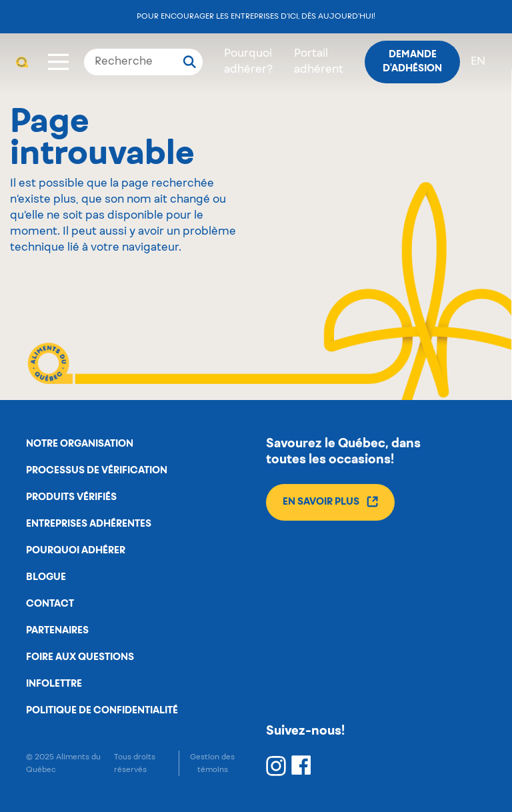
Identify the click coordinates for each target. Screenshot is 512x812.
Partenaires (57, 631)
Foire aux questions (80, 657)
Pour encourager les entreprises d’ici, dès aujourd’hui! (256, 16)
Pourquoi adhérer (76, 551)
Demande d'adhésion (412, 62)
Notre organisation (80, 444)
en (478, 62)
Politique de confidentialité (102, 711)
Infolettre (54, 684)
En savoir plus (330, 502)
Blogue (46, 577)
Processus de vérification (97, 471)
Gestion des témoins (212, 763)
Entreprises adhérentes (89, 524)
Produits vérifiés (71, 497)
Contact (50, 604)
